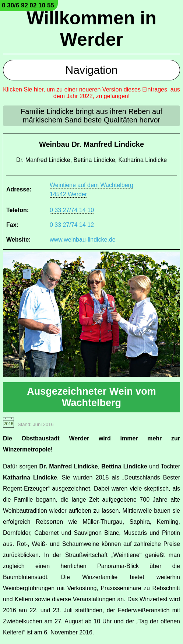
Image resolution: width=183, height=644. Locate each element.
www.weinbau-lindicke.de (83, 240)
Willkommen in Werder (91, 29)
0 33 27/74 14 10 (72, 210)
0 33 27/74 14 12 (72, 225)
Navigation (92, 70)
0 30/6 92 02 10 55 (28, 5)
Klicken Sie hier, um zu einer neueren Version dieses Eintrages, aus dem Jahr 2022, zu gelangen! (91, 93)
